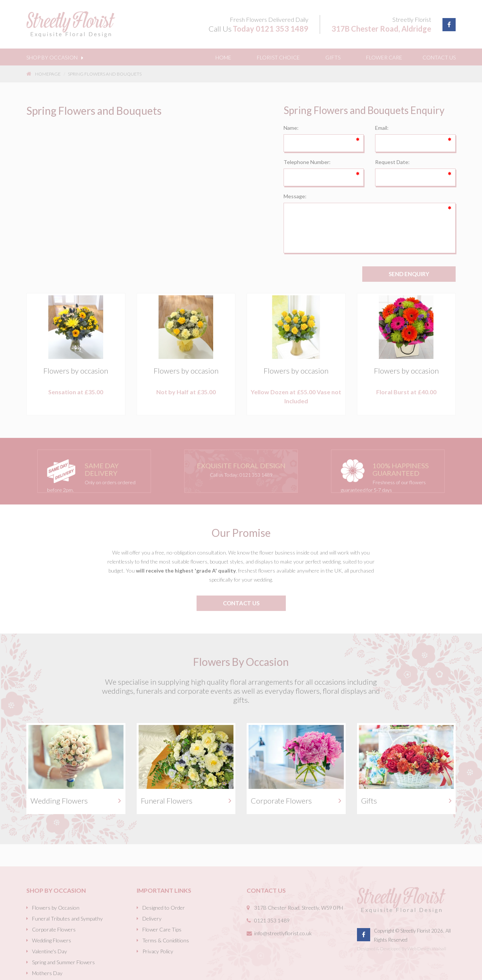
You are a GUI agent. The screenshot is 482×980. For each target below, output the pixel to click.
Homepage (43, 74)
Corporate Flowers (54, 929)
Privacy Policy (158, 951)
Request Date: (392, 162)
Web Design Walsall (427, 949)
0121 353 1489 (282, 29)
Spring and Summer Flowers (63, 962)
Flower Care (384, 57)
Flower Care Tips (162, 929)
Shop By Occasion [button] (55, 57)
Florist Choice (278, 57)
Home (223, 57)
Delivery (152, 918)
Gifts (333, 57)
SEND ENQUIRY (409, 274)
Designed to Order (164, 908)
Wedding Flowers (52, 940)
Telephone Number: (307, 162)
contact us (241, 603)
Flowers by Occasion (56, 908)
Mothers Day (47, 973)
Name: (291, 128)
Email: (382, 128)
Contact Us (439, 57)
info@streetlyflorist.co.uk (283, 933)
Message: (295, 196)
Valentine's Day (50, 951)
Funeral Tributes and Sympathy (67, 918)
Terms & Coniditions (166, 940)
